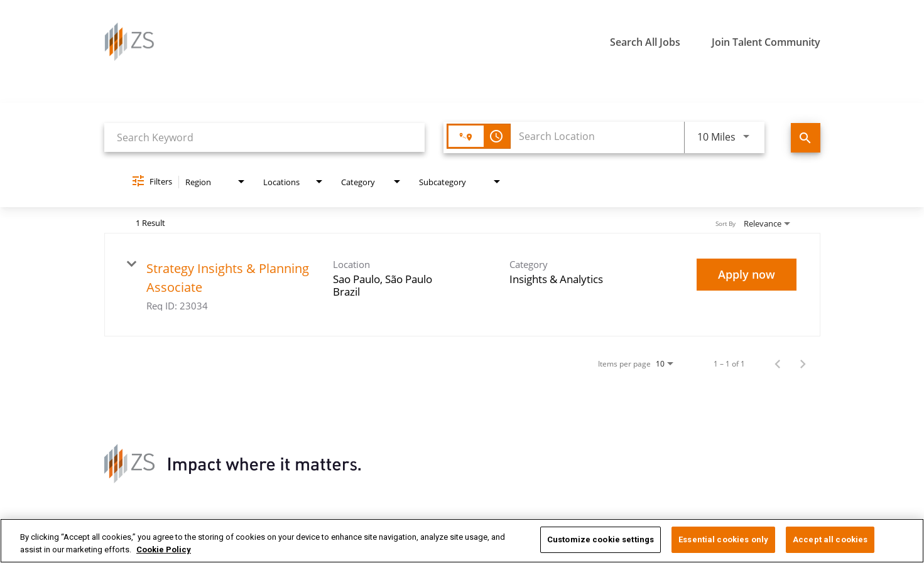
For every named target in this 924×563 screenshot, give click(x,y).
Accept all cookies (830, 539)
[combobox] (265, 137)
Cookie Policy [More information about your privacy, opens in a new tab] (164, 550)
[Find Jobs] (806, 138)
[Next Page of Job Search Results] (803, 363)
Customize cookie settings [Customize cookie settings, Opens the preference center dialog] (601, 539)
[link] (462, 285)
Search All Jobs (645, 42)
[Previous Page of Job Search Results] (778, 363)
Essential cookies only (723, 539)
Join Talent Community (766, 42)
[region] (462, 541)
